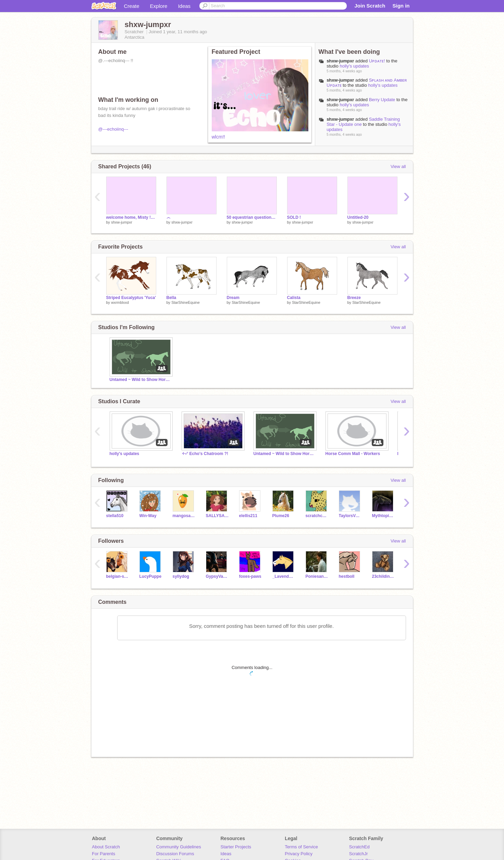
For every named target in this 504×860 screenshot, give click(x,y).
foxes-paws (250, 576)
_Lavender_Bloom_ (284, 576)
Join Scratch (370, 6)
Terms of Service (301, 847)
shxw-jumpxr (340, 61)
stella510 (115, 516)
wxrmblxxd (120, 302)
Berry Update (382, 100)
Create (132, 6)
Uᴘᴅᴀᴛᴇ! (377, 61)
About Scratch (106, 847)
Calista (294, 298)
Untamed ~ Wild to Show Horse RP (140, 380)
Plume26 (281, 516)
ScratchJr (359, 854)
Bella (171, 298)
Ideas (184, 6)
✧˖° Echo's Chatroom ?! (205, 454)
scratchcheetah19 (317, 516)
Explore (159, 6)
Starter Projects (236, 847)
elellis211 (248, 516)
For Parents (103, 854)
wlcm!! (219, 137)
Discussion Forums (175, 854)
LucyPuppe (151, 576)
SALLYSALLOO (217, 516)
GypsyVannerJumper (217, 576)
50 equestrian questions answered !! (252, 217)
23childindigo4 (384, 576)
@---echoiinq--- (113, 129)
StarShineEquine (186, 302)
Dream (233, 298)
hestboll (347, 576)
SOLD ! (294, 217)
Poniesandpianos (317, 576)
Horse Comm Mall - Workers (353, 454)
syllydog (181, 576)
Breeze (354, 298)
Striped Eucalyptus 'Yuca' (131, 298)
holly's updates (354, 66)
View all (398, 166)
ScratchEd (359, 847)
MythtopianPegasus (384, 516)
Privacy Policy (299, 854)
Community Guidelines (179, 847)
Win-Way (148, 516)
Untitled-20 (358, 217)
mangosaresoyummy (184, 516)
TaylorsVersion (350, 516)
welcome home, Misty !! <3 (131, 217)
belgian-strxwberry (118, 576)
